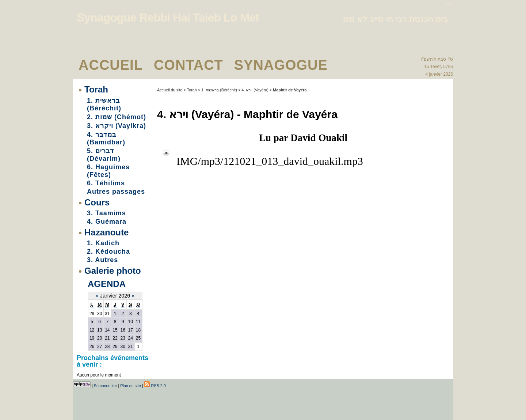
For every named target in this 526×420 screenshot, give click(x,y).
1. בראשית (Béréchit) (104, 104)
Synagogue (281, 65)
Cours (97, 202)
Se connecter (106, 386)
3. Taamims (106, 213)
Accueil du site (170, 90)
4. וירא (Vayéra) (255, 90)
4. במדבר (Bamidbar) (106, 138)
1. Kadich (103, 243)
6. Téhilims (106, 183)
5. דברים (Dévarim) (104, 155)
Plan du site (130, 386)
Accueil (111, 65)
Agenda (107, 284)
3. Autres (102, 260)
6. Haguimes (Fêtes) (108, 171)
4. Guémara (107, 222)
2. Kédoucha (108, 251)
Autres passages (116, 192)
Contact (188, 65)
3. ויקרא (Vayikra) (117, 126)
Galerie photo (113, 271)
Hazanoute (106, 232)
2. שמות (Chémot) (117, 117)
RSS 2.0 (155, 386)
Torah (96, 89)
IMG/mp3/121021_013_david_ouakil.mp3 (270, 161)
